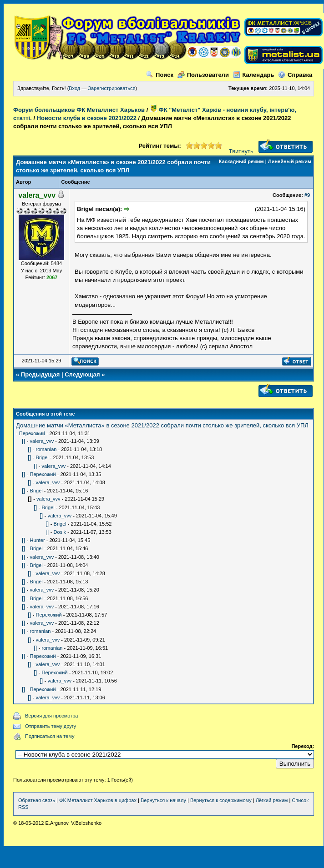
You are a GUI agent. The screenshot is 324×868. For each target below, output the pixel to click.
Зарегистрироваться (111, 88)
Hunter (38, 540)
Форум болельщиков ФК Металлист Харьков (79, 110)
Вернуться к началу (163, 800)
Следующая (82, 374)
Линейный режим (290, 161)
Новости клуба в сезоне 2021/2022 (87, 118)
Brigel (42, 457)
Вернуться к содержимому (221, 800)
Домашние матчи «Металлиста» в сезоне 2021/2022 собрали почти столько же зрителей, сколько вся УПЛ (162, 425)
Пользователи (203, 75)
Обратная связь (37, 800)
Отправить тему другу (51, 726)
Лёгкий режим (272, 800)
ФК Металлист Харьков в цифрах (98, 800)
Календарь (254, 75)
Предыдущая (40, 374)
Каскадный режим (241, 161)
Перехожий (32, 433)
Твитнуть (241, 151)
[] (23, 441)
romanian (46, 449)
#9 (307, 195)
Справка (295, 75)
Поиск (160, 75)
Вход (74, 88)
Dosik (60, 532)
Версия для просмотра (51, 716)
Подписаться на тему (50, 736)
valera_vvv (42, 441)
